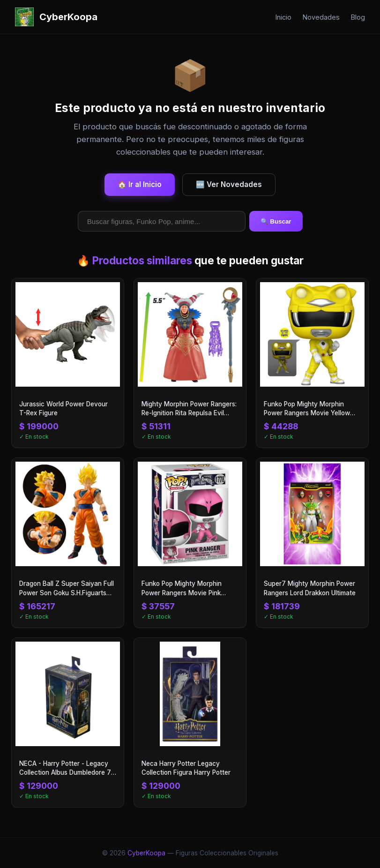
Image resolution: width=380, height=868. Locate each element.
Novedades (321, 17)
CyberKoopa (146, 853)
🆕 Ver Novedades (229, 184)
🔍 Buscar (276, 221)
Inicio (283, 17)
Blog (358, 17)
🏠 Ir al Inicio (140, 184)
